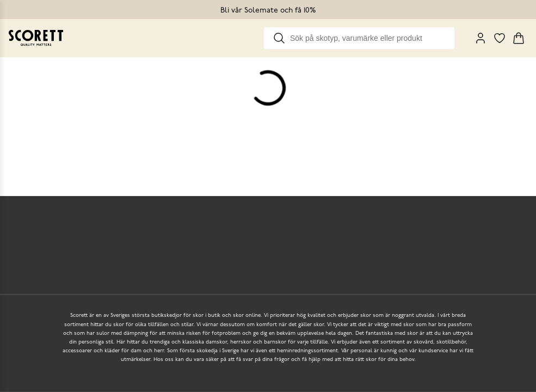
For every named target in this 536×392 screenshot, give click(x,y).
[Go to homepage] (36, 38)
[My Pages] (480, 38)
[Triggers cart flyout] (519, 38)
